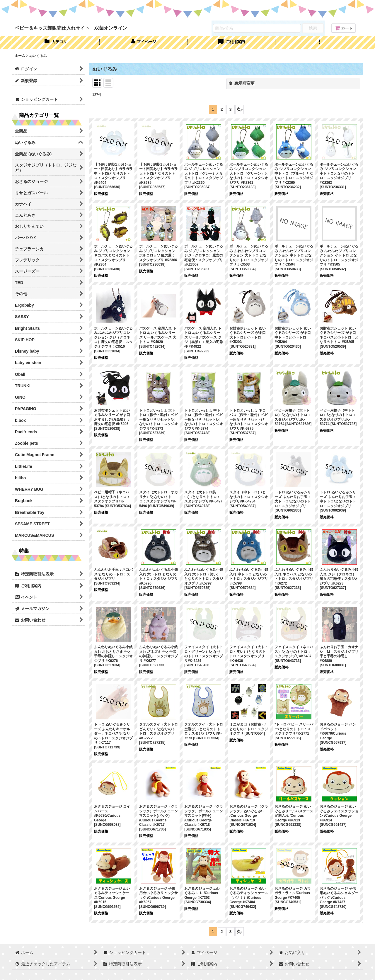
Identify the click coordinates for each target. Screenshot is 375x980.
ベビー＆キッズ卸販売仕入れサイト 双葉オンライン (71, 28)
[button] (319, 42)
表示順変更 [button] (242, 83)
